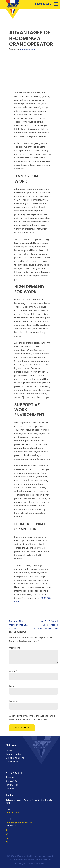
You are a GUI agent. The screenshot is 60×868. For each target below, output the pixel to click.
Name (13, 671)
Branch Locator (14, 754)
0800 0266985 (13, 813)
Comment (15, 648)
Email (13, 686)
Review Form (12, 785)
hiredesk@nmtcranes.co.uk (19, 822)
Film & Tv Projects (15, 773)
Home (9, 750)
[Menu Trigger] (56, 4)
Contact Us (11, 781)
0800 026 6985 (41, 4)
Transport (11, 777)
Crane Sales (12, 762)
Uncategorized (27, 49)
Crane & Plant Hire (15, 758)
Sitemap (10, 789)
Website (13, 701)
